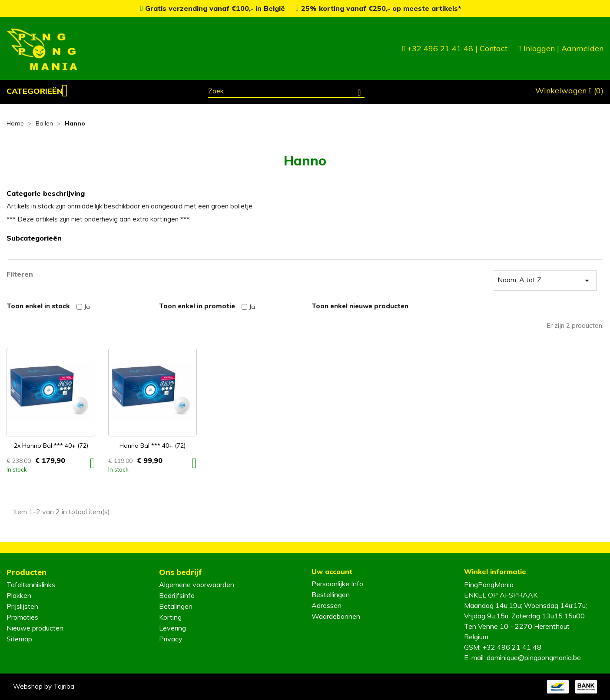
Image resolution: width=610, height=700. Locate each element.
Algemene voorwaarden (197, 584)
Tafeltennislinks (31, 584)
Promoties (22, 617)
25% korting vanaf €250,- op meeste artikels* (379, 8)
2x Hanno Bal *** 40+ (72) (51, 446)
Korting (170, 617)
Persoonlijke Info (337, 584)
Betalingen (176, 606)
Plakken (19, 595)
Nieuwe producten (35, 628)
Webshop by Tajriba (44, 686)
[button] (37, 91)
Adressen (327, 605)
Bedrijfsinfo (177, 595)
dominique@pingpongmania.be (534, 657)
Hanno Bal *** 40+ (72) (152, 446)
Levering (172, 628)
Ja (87, 307)
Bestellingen (331, 594)
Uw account (332, 571)
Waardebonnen (336, 616)
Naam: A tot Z (545, 281)
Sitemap (19, 639)
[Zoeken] (286, 92)
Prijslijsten (22, 606)
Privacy (171, 639)
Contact (494, 48)
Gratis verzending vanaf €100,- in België (214, 8)
